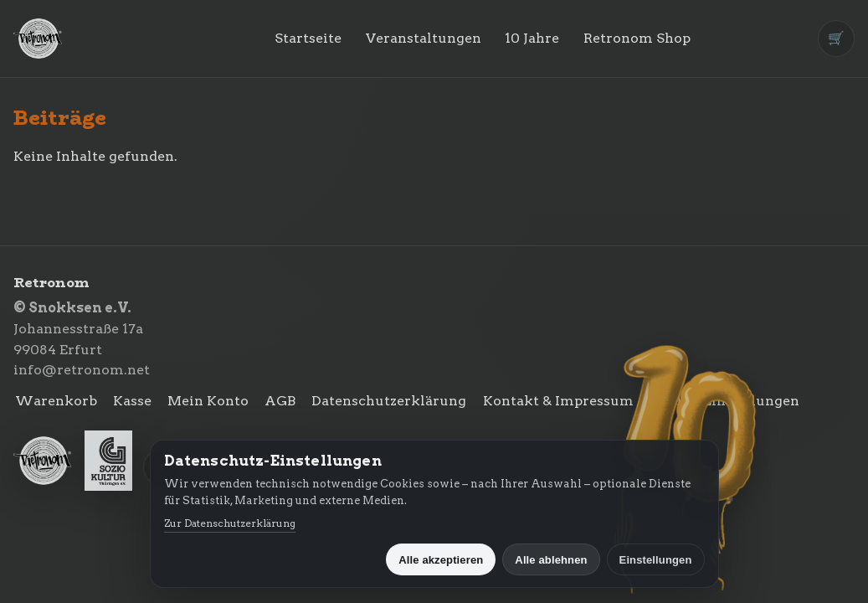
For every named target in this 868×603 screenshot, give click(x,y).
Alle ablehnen (551, 560)
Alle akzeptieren (441, 560)
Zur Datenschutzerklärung (230, 523)
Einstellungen (656, 560)
